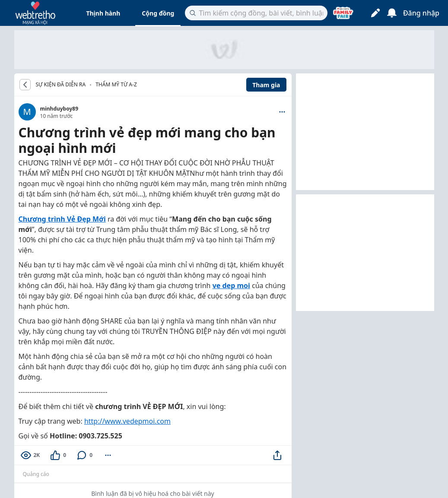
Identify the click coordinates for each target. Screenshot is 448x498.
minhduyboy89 (59, 109)
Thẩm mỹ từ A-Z (116, 84)
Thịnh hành (103, 13)
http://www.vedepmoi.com (127, 421)
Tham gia (266, 85)
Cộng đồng (158, 13)
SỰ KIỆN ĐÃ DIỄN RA (61, 85)
